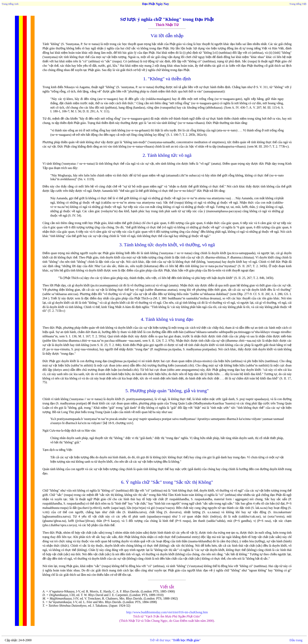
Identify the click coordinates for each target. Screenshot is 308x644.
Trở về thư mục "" (175, 640)
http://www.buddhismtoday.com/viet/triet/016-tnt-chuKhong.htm (167, 612)
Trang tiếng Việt (298, 4)
